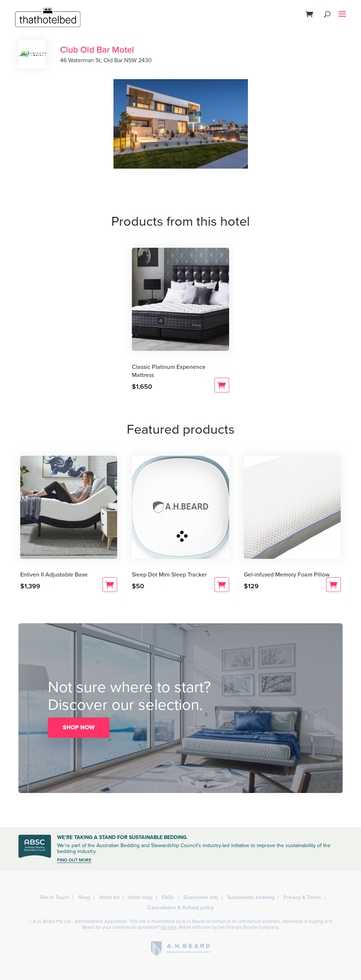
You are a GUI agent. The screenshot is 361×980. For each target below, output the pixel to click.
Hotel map (141, 897)
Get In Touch (55, 897)
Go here (169, 927)
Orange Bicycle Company (252, 927)
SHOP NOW (79, 727)
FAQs (168, 897)
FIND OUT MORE (74, 860)
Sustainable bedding (251, 897)
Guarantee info (201, 897)
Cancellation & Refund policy (180, 908)
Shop (84, 897)
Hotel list (109, 897)
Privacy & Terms (302, 897)
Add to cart (222, 385)
